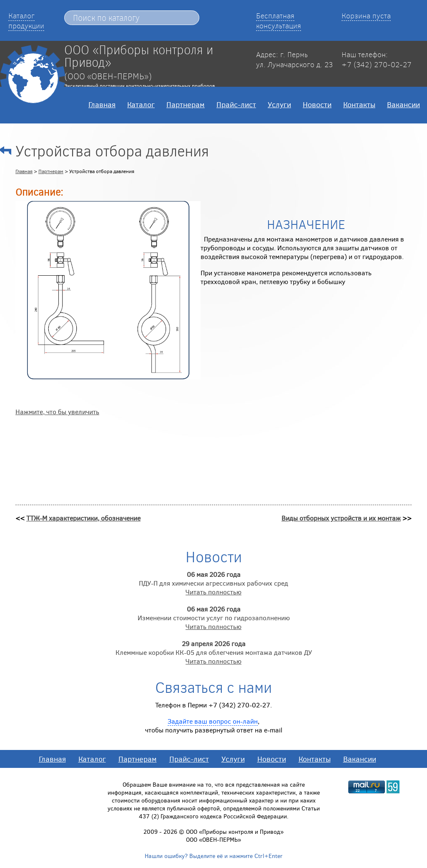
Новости (317, 104)
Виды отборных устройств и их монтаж (341, 518)
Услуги (279, 104)
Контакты (359, 104)
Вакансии (403, 104)
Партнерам (186, 104)
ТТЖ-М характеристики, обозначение (83, 518)
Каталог (141, 104)
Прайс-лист (236, 104)
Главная (102, 104)
